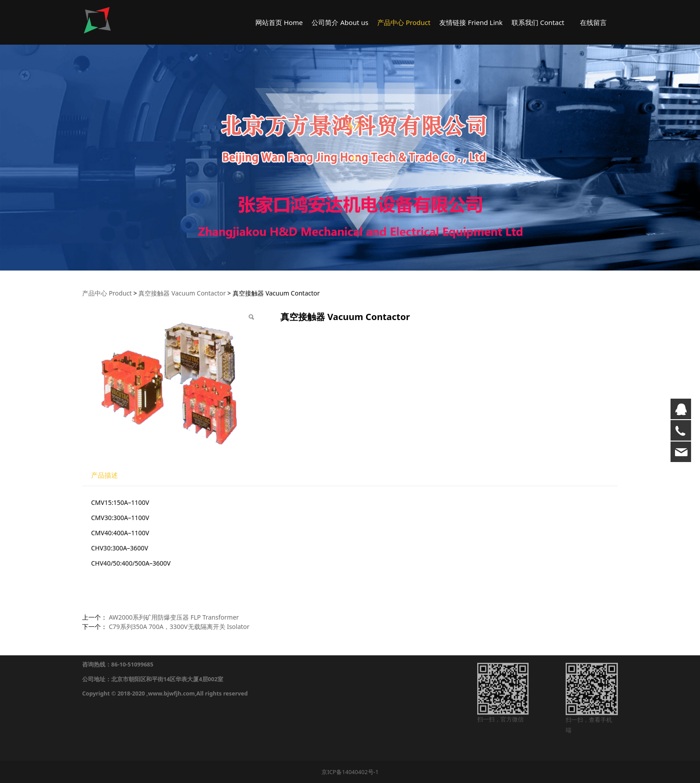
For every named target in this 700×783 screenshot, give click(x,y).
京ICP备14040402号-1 (350, 772)
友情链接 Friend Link (471, 22)
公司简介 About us (340, 22)
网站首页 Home (279, 22)
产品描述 (104, 475)
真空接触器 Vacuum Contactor (182, 293)
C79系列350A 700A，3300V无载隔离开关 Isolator (179, 627)
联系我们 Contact (538, 22)
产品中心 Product (404, 22)
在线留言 (593, 22)
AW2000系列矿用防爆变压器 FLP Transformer (174, 617)
